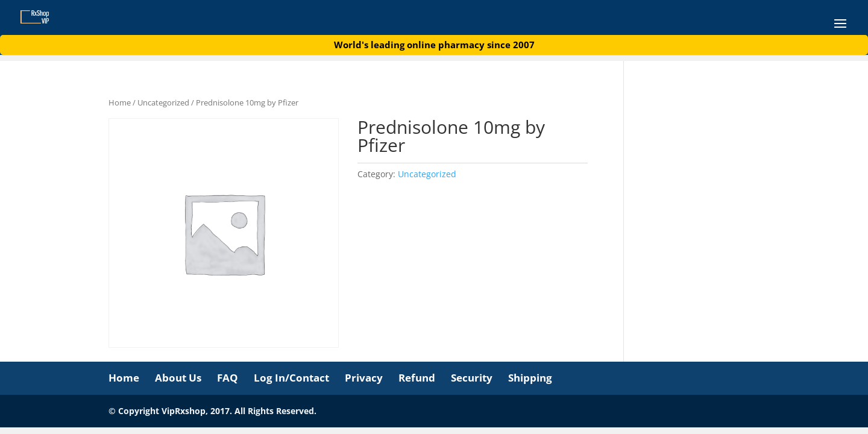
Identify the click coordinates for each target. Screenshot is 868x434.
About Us (178, 378)
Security (472, 378)
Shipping (530, 378)
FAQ (228, 378)
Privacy (364, 378)
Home (120, 102)
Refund (417, 378)
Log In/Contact (291, 378)
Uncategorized (163, 102)
